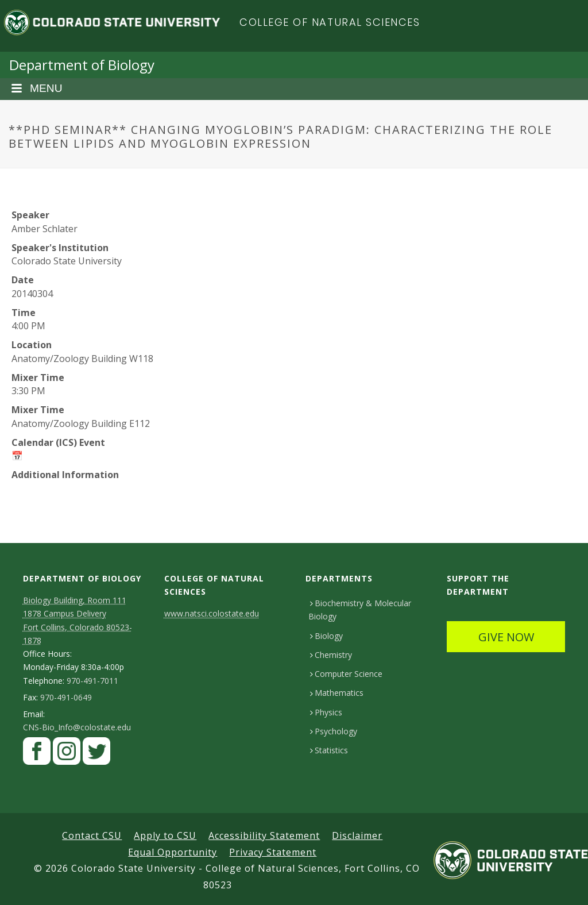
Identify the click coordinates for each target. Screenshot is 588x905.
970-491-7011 (92, 681)
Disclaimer (357, 835)
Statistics (329, 750)
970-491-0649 (66, 698)
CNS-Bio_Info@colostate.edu (77, 727)
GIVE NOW (506, 637)
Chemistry (331, 655)
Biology (326, 636)
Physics (326, 712)
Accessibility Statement (264, 835)
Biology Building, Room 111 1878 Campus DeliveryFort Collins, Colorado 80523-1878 (78, 620)
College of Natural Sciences (330, 22)
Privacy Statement (273, 852)
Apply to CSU (165, 835)
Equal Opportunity (173, 852)
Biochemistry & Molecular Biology (360, 610)
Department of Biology (82, 65)
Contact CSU (92, 835)
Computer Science (346, 674)
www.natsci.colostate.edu (212, 613)
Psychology (334, 731)
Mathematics (337, 693)
